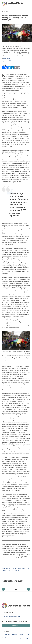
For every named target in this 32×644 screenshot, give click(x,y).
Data (28, 569)
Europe (17, 571)
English (3, 61)
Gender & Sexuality (7, 571)
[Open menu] (29, 4)
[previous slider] (29, 589)
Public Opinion (6, 569)
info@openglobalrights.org (11, 616)
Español (9, 61)
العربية (28, 635)
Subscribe (15, 625)
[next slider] (3, 589)
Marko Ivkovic (7, 59)
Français (14, 635)
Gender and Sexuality (18, 569)
